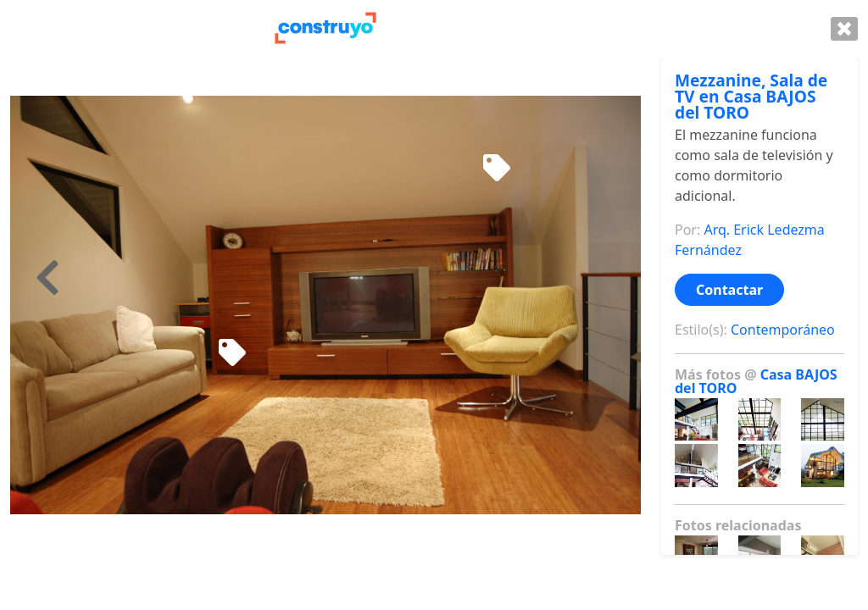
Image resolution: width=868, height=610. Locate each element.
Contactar (729, 290)
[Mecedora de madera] (497, 169)
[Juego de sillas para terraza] (232, 353)
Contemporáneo (783, 330)
